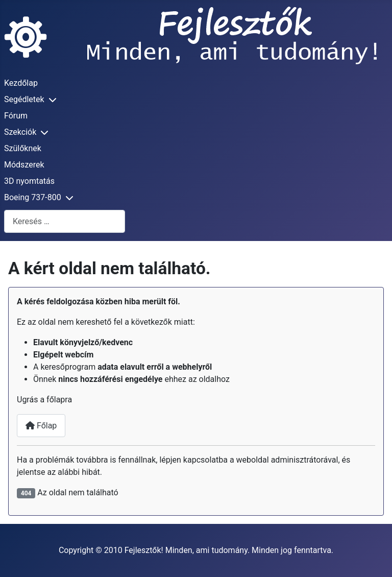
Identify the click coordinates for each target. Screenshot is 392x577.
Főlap (41, 426)
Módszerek (24, 165)
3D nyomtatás (29, 181)
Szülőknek (23, 148)
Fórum (16, 116)
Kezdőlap (21, 83)
